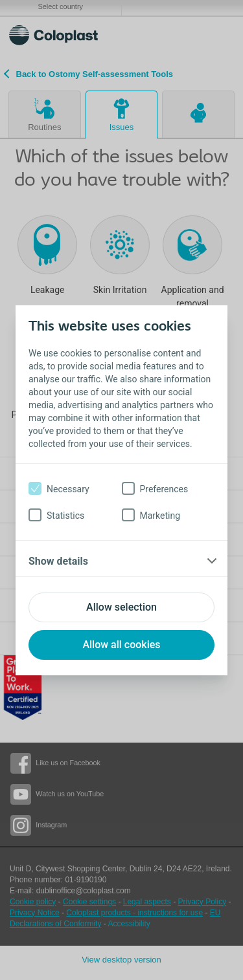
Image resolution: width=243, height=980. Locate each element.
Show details (58, 561)
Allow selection (121, 607)
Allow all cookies (121, 645)
